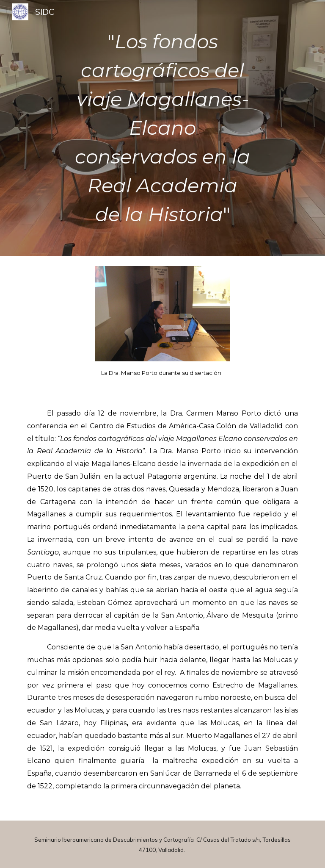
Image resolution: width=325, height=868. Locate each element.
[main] (162, 128)
